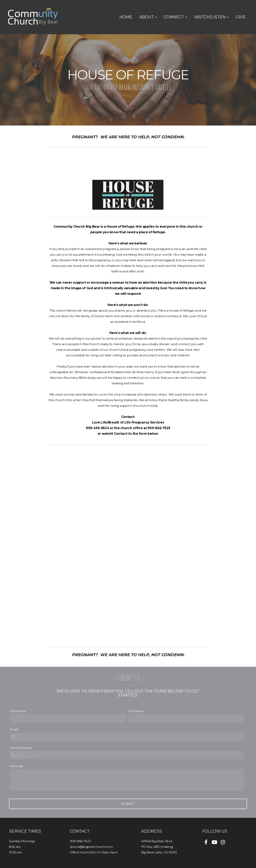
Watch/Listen (212, 17)
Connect (176, 17)
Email (14, 729)
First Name (18, 711)
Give (241, 17)
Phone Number (21, 748)
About (148, 17)
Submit (128, 804)
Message (17, 766)
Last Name (136, 711)
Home (126, 17)
